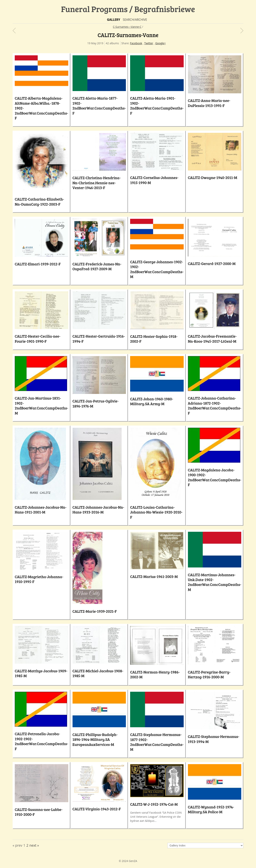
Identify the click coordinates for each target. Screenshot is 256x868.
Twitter (149, 43)
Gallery (114, 20)
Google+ (160, 43)
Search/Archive (135, 20)
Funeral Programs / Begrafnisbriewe (128, 9)
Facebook (136, 43)
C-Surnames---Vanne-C (127, 27)
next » (34, 845)
